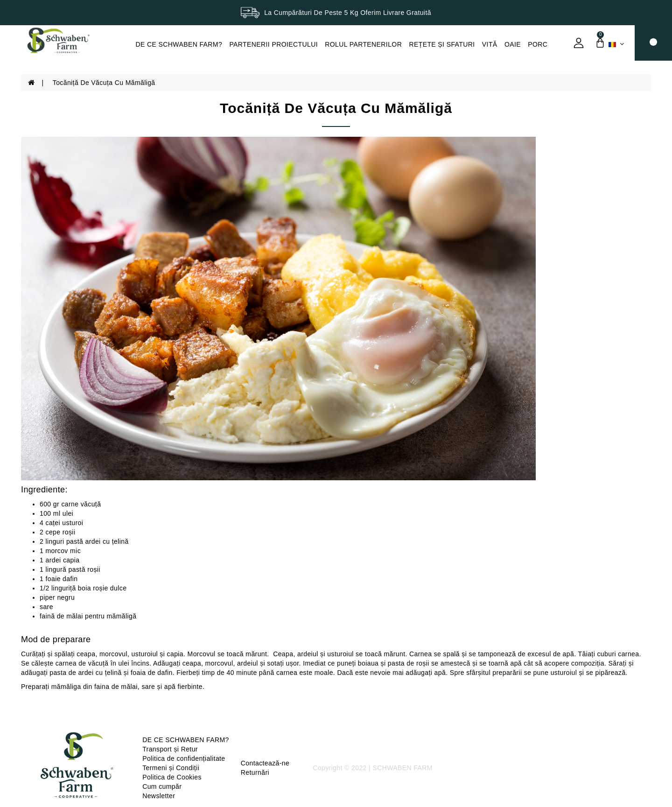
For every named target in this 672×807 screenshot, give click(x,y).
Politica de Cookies (172, 777)
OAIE (513, 44)
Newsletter (159, 796)
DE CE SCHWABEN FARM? (179, 44)
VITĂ (490, 44)
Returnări (255, 772)
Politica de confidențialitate (184, 758)
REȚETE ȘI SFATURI (442, 44)
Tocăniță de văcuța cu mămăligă (104, 83)
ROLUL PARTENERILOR (363, 44)
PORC (538, 44)
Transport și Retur (170, 749)
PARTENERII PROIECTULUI (273, 44)
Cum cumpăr (162, 786)
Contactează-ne (265, 763)
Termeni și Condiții (171, 768)
